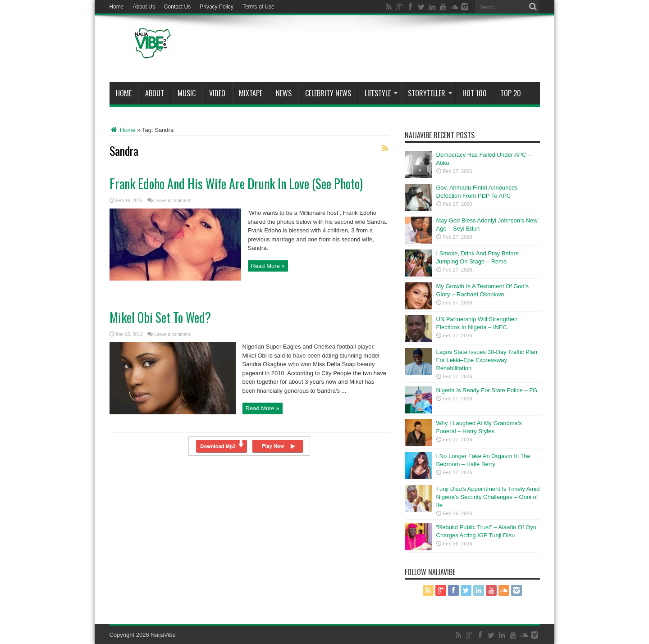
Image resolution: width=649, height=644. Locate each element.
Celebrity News (328, 93)
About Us (144, 7)
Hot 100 (475, 93)
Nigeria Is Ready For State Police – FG (487, 390)
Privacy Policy (217, 7)
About (155, 93)
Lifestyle (381, 93)
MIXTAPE (251, 93)
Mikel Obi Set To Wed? (160, 317)
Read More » (268, 266)
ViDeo (217, 93)
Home (117, 7)
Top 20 (511, 93)
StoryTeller (430, 93)
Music (187, 93)
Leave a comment (172, 201)
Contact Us (177, 7)
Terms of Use (258, 7)
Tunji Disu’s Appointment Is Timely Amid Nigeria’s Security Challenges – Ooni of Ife (488, 497)
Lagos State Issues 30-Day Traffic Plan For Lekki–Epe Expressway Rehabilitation (487, 360)
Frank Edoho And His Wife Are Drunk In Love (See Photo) (236, 184)
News (284, 93)
